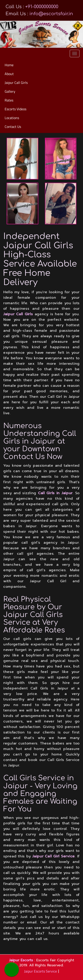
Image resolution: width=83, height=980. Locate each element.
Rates (9, 100)
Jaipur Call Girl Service (54, 856)
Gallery (10, 91)
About (9, 74)
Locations (12, 118)
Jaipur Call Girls (16, 83)
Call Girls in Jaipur (55, 493)
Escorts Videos (15, 109)
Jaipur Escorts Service (41, 971)
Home (9, 65)
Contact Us (13, 127)
